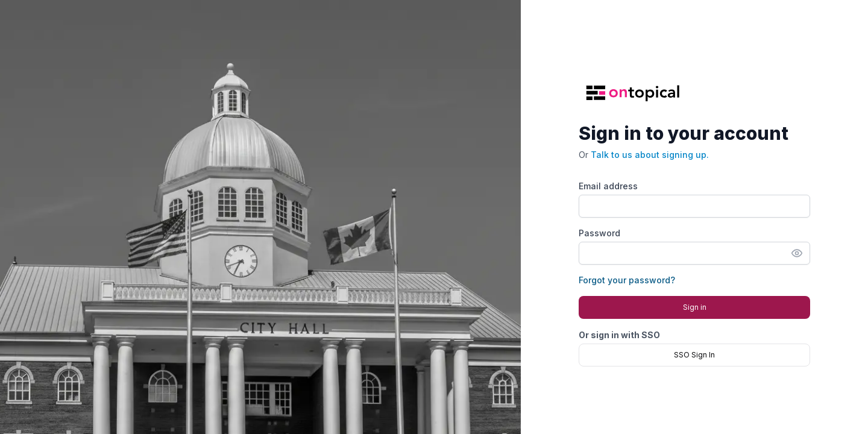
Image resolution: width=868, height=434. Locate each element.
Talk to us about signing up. (650, 155)
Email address (608, 186)
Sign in (695, 307)
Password (599, 233)
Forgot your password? (627, 280)
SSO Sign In (694, 355)
